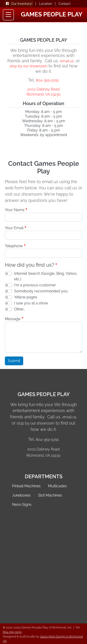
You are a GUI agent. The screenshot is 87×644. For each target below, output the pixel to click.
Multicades (57, 486)
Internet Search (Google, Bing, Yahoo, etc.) (46, 276)
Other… (19, 309)
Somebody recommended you (41, 291)
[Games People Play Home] (52, 14)
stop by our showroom (28, 66)
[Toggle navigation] (8, 15)
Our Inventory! (22, 4)
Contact (64, 4)
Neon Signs (22, 505)
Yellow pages (26, 297)
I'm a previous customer (35, 285)
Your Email (14, 228)
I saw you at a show (31, 303)
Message (13, 319)
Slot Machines (50, 495)
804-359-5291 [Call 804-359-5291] (12, 632)
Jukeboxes (21, 495)
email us (67, 61)
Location (45, 4)
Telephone (14, 246)
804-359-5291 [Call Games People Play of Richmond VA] (47, 80)
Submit (14, 361)
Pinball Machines (26, 486)
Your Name (15, 210)
